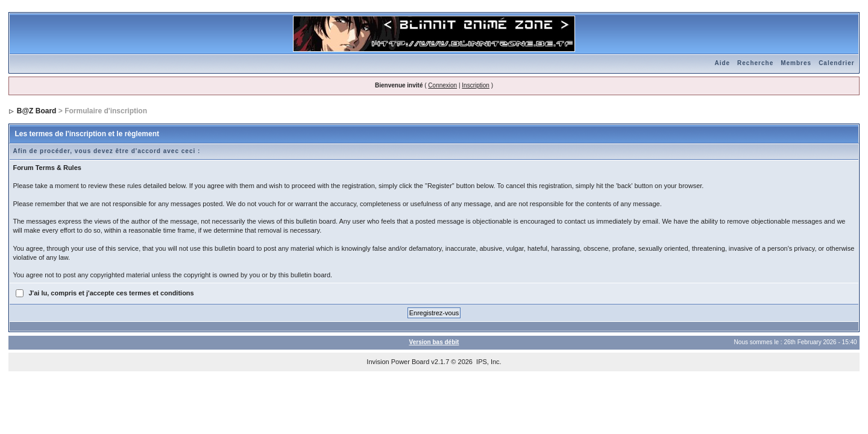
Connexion (442, 85)
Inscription (476, 85)
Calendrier (836, 63)
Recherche (755, 63)
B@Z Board (37, 111)
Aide (722, 63)
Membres (796, 63)
